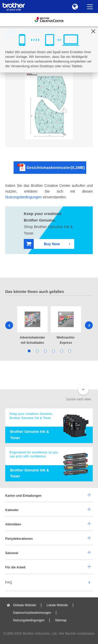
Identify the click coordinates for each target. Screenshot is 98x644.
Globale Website (25, 605)
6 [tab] (69, 351)
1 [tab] (29, 351)
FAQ (9, 582)
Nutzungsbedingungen (24, 197)
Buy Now (43, 244)
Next (89, 325)
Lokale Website (57, 605)
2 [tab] (37, 351)
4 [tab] (53, 351)
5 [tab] (61, 351)
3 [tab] (45, 351)
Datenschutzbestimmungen (32, 613)
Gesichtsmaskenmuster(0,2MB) (51, 167)
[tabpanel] (32, 326)
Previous (9, 325)
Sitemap (61, 620)
